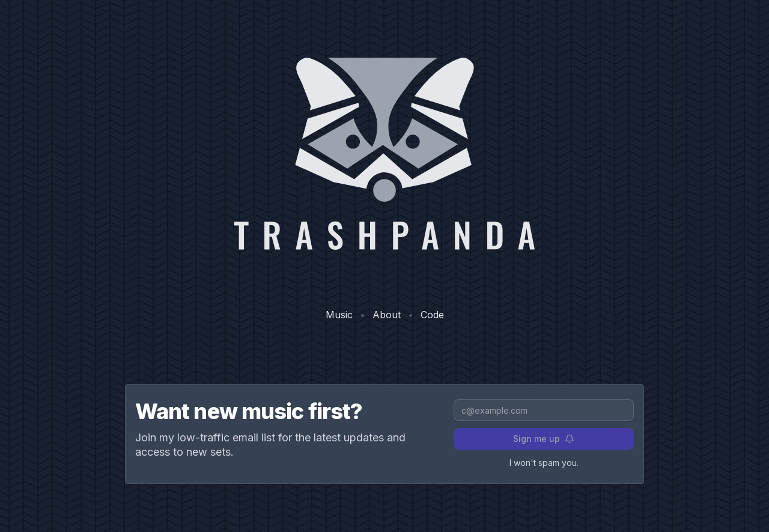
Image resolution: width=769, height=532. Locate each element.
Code (432, 315)
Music (339, 315)
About (387, 315)
